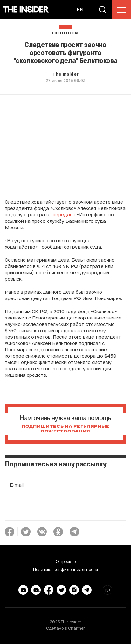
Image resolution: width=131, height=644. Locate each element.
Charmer (76, 628)
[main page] (26, 10)
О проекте (66, 561)
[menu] (121, 10)
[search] (102, 10)
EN (80, 9)
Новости (65, 33)
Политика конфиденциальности (65, 569)
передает (64, 214)
